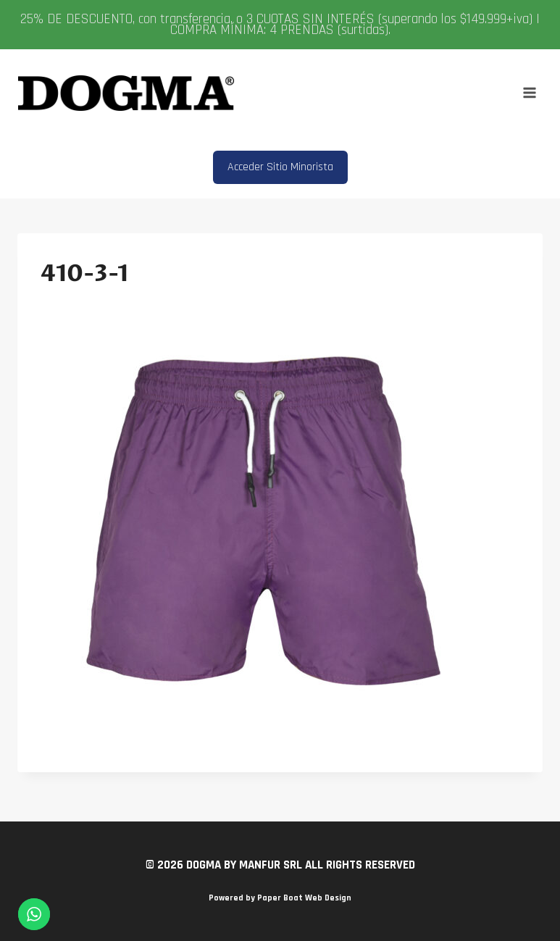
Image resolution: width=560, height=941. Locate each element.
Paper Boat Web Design (304, 898)
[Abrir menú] (529, 93)
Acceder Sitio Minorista (280, 167)
